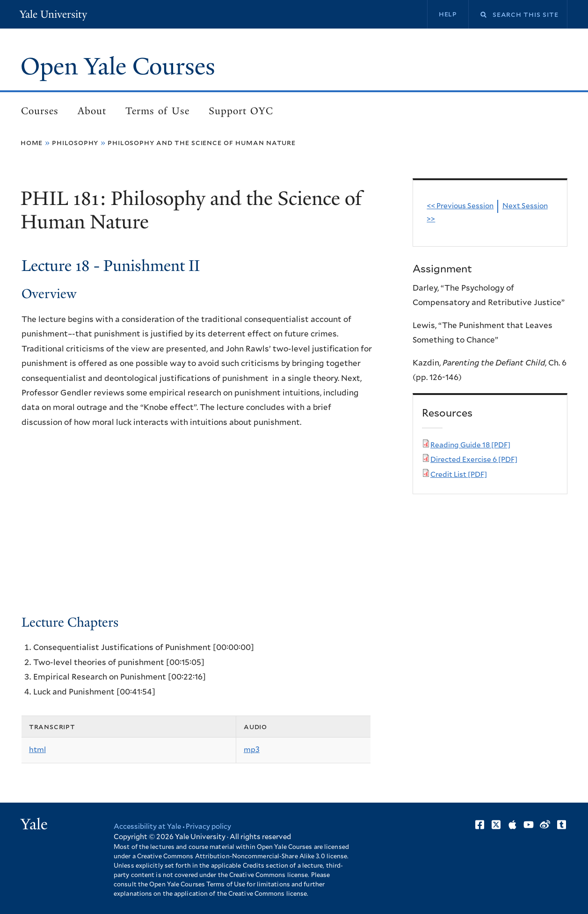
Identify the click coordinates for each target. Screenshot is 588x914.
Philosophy (75, 143)
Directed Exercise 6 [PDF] (474, 460)
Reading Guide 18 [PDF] (470, 445)
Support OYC (241, 111)
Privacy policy (208, 827)
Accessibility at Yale (147, 827)
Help (448, 14)
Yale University (53, 14)
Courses (40, 111)
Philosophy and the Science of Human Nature (201, 143)
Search (478, 15)
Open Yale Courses (118, 66)
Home (32, 143)
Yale (34, 824)
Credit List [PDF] (459, 475)
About (92, 111)
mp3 (252, 750)
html (37, 750)
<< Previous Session (460, 206)
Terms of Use (157, 111)
